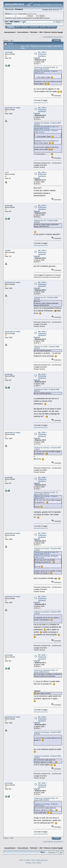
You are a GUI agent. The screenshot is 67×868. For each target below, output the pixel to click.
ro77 (7, 172)
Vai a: (43, 852)
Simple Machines (42, 860)
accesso (15, 14)
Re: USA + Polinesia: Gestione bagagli (40, 55)
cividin (8, 250)
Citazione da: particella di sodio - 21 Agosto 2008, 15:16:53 (46, 68)
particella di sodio (13, 108)
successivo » (59, 37)
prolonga (9, 52)
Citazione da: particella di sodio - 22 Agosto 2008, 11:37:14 (46, 493)
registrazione (32, 14)
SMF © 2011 (31, 860)
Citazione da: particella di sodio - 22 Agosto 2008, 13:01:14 (46, 671)
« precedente (48, 37)
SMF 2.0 (22, 860)
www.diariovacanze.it (41, 103)
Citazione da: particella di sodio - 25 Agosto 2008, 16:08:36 (46, 799)
